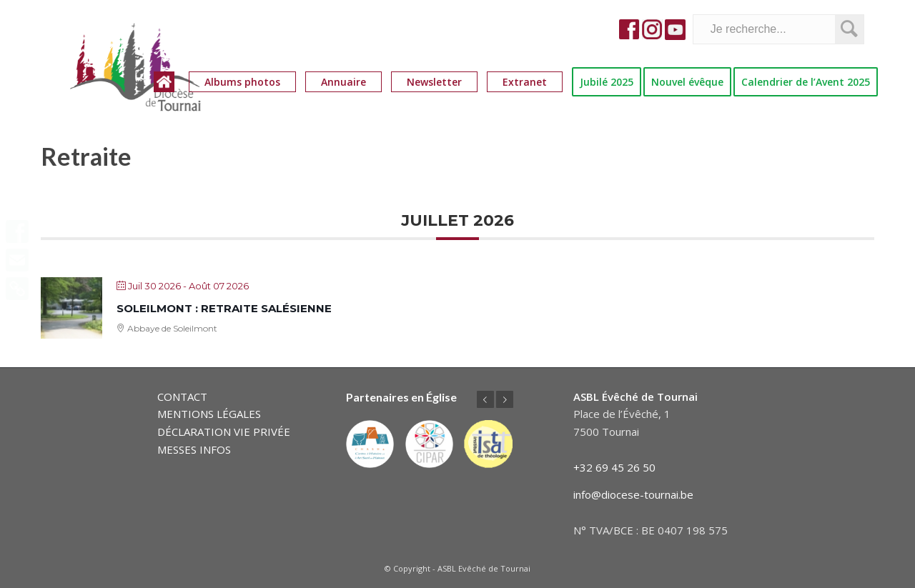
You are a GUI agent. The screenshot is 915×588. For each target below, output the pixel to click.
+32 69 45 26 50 (614, 467)
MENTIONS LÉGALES (209, 414)
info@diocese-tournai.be (633, 494)
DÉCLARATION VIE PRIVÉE (224, 432)
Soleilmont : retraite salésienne (224, 308)
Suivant (505, 399)
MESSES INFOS (194, 449)
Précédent (485, 399)
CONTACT (182, 397)
